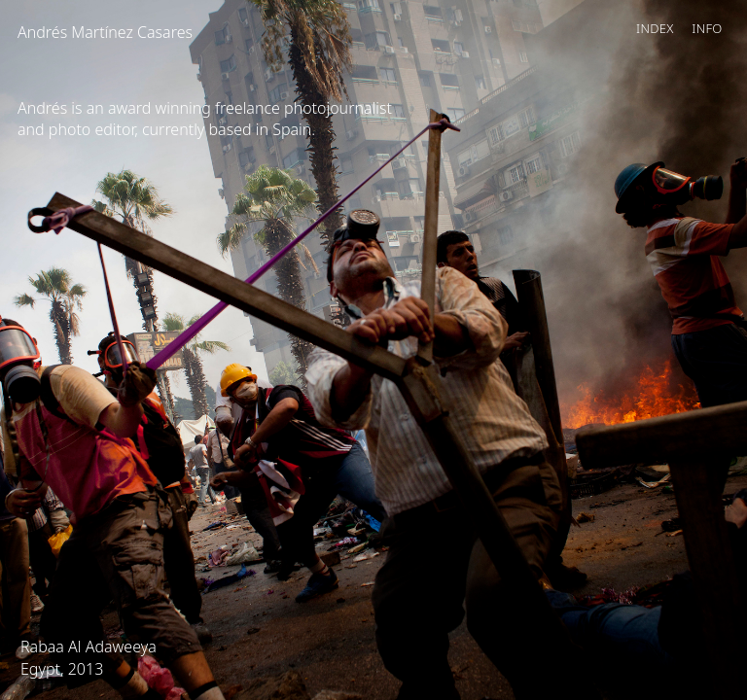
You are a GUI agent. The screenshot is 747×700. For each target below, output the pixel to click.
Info (707, 28)
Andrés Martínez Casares (105, 32)
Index (655, 28)
